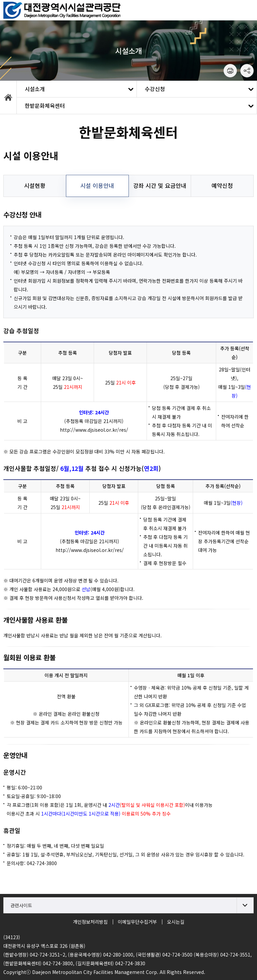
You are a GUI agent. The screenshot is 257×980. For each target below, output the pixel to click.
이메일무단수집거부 (137, 922)
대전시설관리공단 (62, 10)
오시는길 (176, 922)
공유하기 (247, 71)
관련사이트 (21, 905)
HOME (8, 97)
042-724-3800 (42, 863)
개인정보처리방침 (90, 922)
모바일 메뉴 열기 (247, 10)
